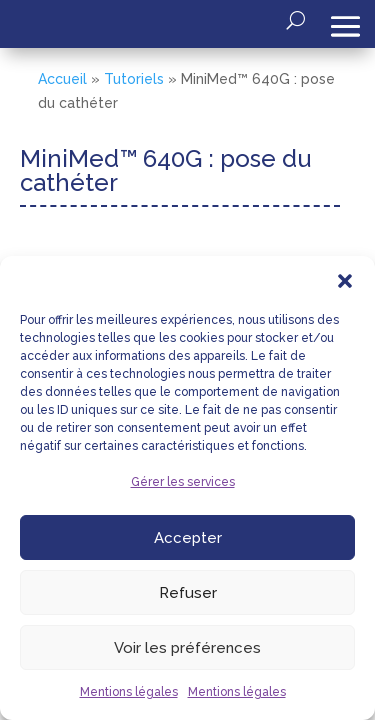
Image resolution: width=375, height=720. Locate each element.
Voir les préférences (187, 648)
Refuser (188, 593)
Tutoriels (134, 79)
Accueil (62, 79)
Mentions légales (129, 692)
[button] (345, 281)
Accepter (188, 538)
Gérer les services (183, 482)
